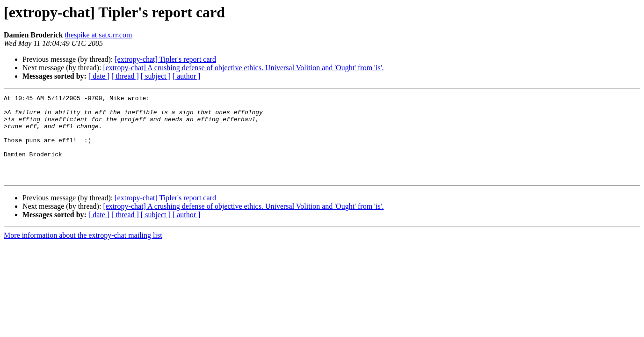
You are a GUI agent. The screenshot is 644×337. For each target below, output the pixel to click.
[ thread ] (125, 76)
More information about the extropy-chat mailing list (83, 252)
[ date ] (99, 76)
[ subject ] (156, 76)
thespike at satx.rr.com (98, 35)
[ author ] (187, 76)
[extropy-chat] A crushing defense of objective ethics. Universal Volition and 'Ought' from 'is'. (243, 68)
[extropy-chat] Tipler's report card (165, 59)
